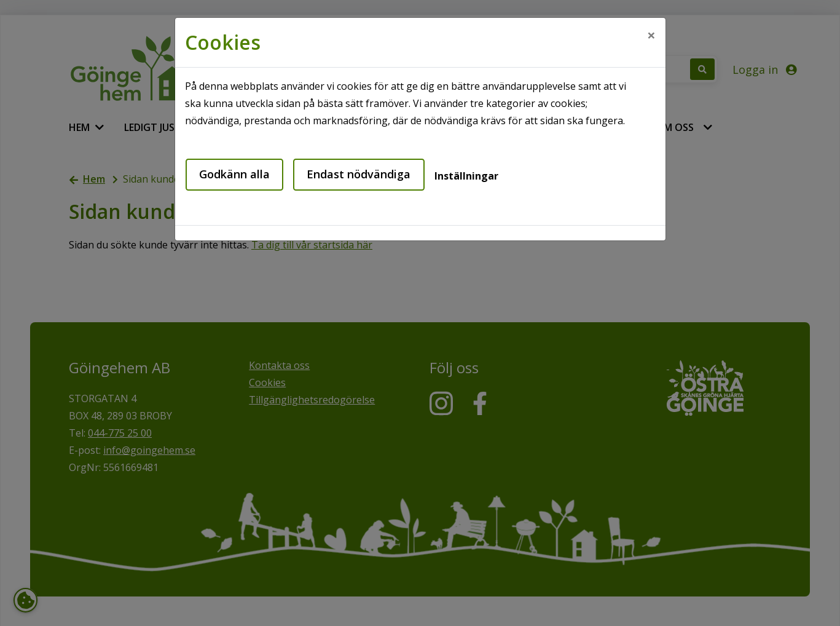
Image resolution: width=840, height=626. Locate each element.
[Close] (651, 35)
